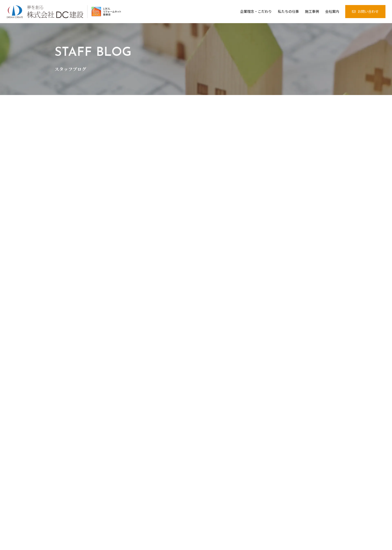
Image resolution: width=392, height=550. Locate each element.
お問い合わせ (368, 11)
